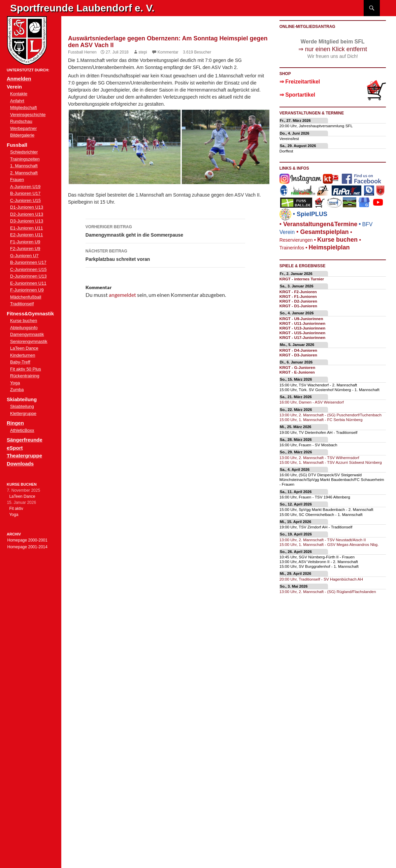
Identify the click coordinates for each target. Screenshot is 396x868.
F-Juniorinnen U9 (27, 290)
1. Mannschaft (24, 166)
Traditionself (22, 304)
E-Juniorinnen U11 (28, 283)
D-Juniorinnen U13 (28, 276)
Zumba (17, 390)
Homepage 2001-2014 (27, 547)
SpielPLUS (312, 214)
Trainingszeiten (25, 159)
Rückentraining (25, 376)
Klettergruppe (23, 413)
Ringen (15, 423)
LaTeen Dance (24, 348)
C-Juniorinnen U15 (28, 269)
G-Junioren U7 (24, 256)
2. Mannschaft (24, 173)
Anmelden (19, 79)
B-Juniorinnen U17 (28, 262)
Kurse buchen (24, 321)
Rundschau (21, 121)
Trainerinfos (292, 248)
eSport (15, 448)
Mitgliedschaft (23, 108)
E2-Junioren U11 (27, 235)
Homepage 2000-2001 (27, 540)
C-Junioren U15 (25, 200)
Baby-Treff (20, 362)
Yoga (15, 383)
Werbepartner (23, 128)
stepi (143, 52)
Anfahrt (17, 101)
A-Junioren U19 (25, 187)
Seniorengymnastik (29, 341)
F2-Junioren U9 (25, 249)
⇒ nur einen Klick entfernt (333, 49)
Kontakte (19, 94)
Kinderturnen (23, 355)
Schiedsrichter (24, 152)
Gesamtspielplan (324, 232)
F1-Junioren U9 (25, 242)
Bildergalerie (22, 135)
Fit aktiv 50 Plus (26, 369)
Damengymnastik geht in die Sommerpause (165, 230)
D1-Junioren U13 (27, 207)
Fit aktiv (16, 509)
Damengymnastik (27, 334)
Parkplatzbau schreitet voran (165, 254)
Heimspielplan (329, 247)
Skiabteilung (22, 406)
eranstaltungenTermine (320, 224)
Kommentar (168, 52)
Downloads (20, 464)
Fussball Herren (82, 52)
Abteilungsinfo (24, 328)
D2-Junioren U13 (27, 214)
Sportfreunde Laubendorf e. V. (82, 8)
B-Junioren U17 (25, 193)
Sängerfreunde (25, 440)
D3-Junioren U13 (27, 221)
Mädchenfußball (26, 297)
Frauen (17, 180)
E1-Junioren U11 (27, 228)
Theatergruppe (24, 456)
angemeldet (122, 295)
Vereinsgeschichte (28, 115)
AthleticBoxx (22, 430)
